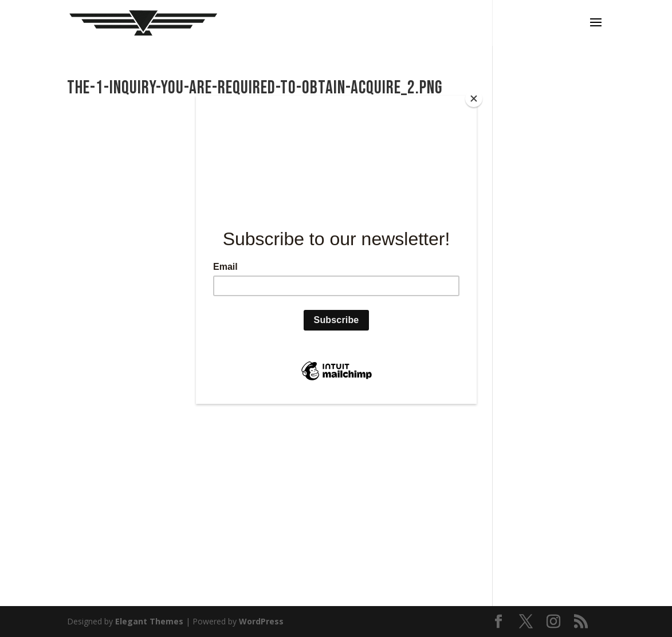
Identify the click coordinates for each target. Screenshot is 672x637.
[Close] (474, 99)
